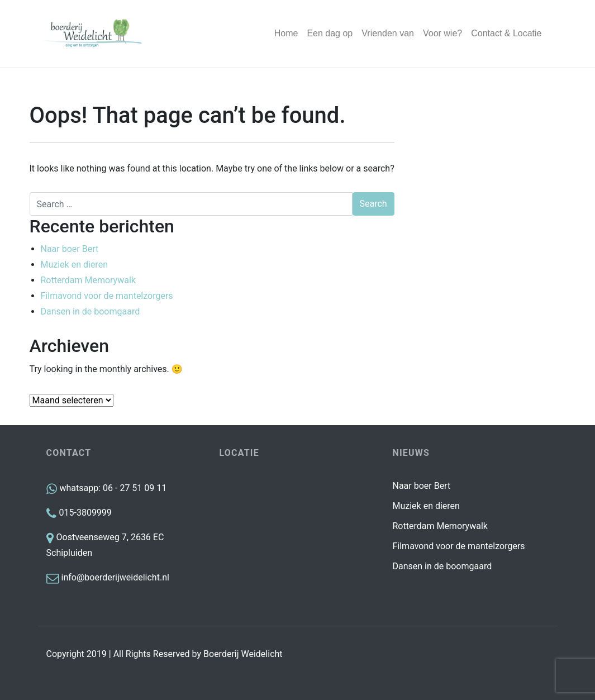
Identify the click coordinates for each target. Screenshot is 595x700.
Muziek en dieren (74, 265)
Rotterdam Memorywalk (88, 280)
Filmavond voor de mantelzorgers (107, 296)
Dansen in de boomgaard (91, 311)
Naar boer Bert (70, 249)
